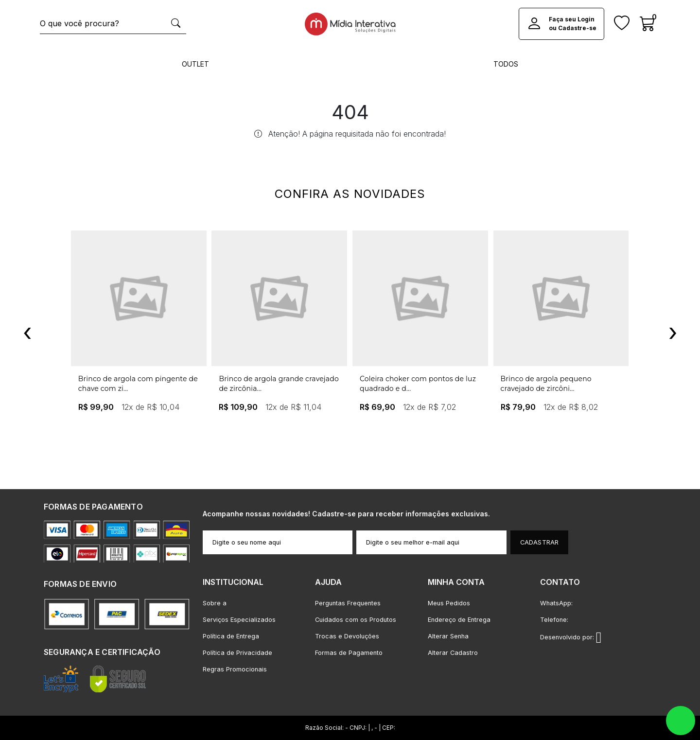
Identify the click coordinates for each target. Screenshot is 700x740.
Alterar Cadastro (453, 653)
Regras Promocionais (235, 669)
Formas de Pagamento (349, 653)
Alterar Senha (448, 636)
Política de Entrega (231, 636)
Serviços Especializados (239, 620)
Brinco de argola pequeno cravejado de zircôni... (546, 384)
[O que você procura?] (103, 24)
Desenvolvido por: (571, 637)
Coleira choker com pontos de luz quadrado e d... (418, 384)
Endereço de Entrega (459, 620)
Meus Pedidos (449, 603)
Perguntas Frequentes (348, 603)
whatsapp (681, 721)
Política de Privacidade (237, 653)
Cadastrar (540, 542)
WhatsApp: (556, 603)
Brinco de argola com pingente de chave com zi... (138, 384)
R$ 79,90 (518, 407)
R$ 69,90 (377, 407)
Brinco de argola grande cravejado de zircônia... (279, 384)
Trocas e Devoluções (347, 636)
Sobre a (215, 603)
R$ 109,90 (238, 407)
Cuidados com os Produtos (356, 620)
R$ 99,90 (96, 407)
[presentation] (27, 332)
